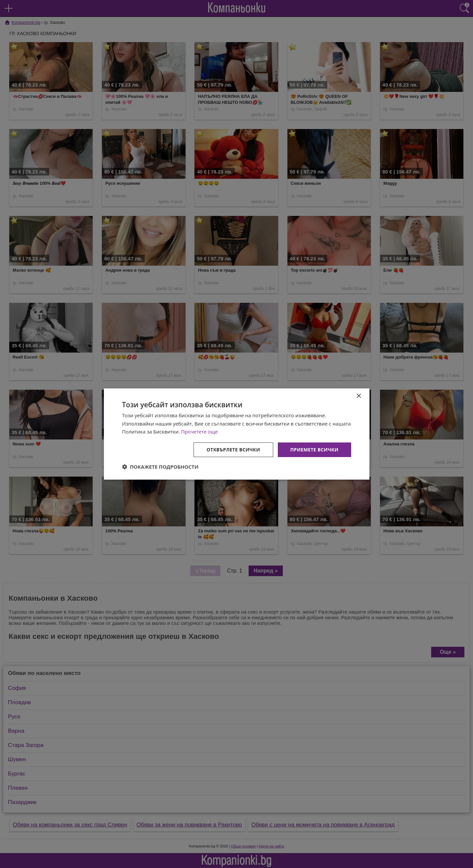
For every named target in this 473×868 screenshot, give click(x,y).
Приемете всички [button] (314, 450)
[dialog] (237, 434)
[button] (160, 467)
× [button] (359, 396)
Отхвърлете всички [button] (233, 450)
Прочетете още (200, 432)
